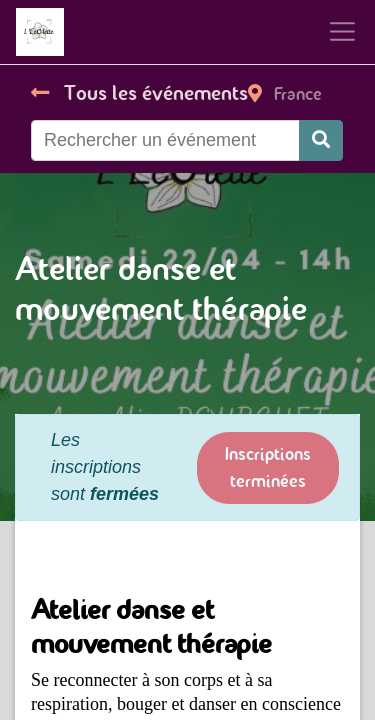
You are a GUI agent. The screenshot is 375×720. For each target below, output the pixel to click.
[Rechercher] (321, 140)
